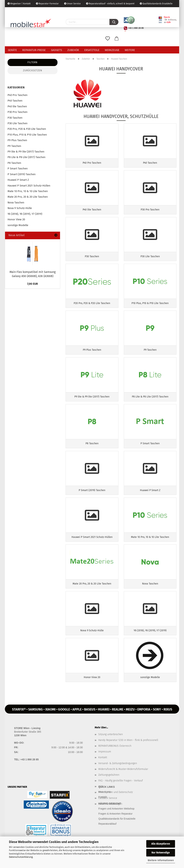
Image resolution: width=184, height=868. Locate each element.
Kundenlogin (35, 11)
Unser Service (72, 4)
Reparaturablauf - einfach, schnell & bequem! (110, 4)
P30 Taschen (15, 118)
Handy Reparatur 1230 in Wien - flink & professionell (128, 751)
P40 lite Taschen (17, 106)
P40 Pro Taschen (18, 95)
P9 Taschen (14, 146)
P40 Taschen (15, 101)
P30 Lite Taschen (18, 123)
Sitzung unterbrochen (111, 746)
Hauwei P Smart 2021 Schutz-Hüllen (29, 186)
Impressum (105, 763)
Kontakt (103, 769)
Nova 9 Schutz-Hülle (20, 208)
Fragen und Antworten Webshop (117, 820)
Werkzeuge (112, 50)
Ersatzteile (92, 50)
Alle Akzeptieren (161, 844)
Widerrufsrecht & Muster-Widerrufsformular (123, 780)
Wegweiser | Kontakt (19, 4)
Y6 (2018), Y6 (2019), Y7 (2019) (25, 214)
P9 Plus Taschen (17, 140)
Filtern (33, 62)
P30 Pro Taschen (18, 112)
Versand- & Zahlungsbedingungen (118, 774)
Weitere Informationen (161, 860)
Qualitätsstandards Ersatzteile (156, 4)
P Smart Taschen (18, 168)
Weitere (130, 50)
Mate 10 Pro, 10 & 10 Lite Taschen (28, 191)
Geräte (12, 50)
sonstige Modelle (18, 225)
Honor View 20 (16, 219)
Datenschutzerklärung (21, 857)
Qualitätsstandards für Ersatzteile (117, 830)
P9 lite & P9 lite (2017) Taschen (26, 152)
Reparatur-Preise (34, 50)
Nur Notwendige (161, 853)
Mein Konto (105, 803)
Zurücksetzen (33, 70)
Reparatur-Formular (47, 4)
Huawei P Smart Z (18, 180)
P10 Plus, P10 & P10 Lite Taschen (27, 135)
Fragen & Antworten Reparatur (116, 825)
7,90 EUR (33, 284)
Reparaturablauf (107, 835)
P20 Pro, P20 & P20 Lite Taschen (27, 129)
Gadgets (57, 50)
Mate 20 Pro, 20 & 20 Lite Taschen (28, 197)
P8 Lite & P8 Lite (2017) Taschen (27, 157)
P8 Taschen (14, 163)
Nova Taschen (16, 203)
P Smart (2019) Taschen (22, 174)
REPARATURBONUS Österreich (115, 757)
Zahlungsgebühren (109, 786)
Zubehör (73, 50)
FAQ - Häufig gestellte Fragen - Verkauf (121, 792)
